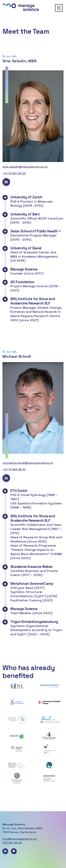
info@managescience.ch (20, 839)
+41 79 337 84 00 (14, 173)
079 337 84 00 (12, 843)
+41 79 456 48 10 (14, 470)
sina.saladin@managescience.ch (25, 167)
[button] (59, 8)
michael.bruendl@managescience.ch (28, 463)
